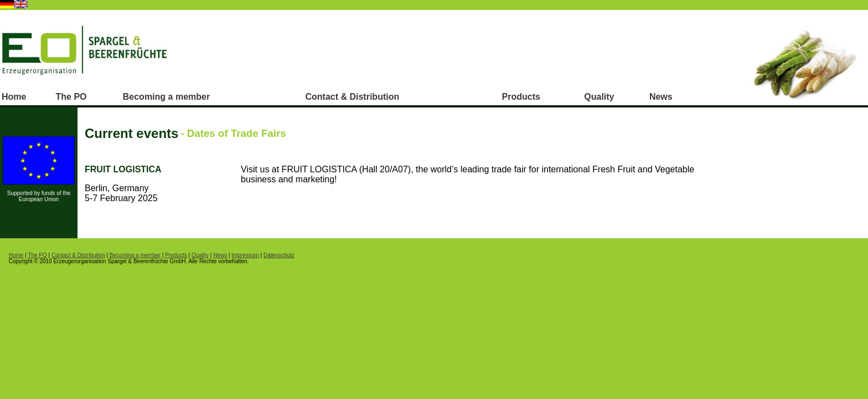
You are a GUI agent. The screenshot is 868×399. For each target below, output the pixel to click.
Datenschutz (279, 255)
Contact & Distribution (352, 97)
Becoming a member (166, 97)
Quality (599, 97)
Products (521, 97)
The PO (71, 97)
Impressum (245, 255)
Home (14, 97)
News (661, 97)
